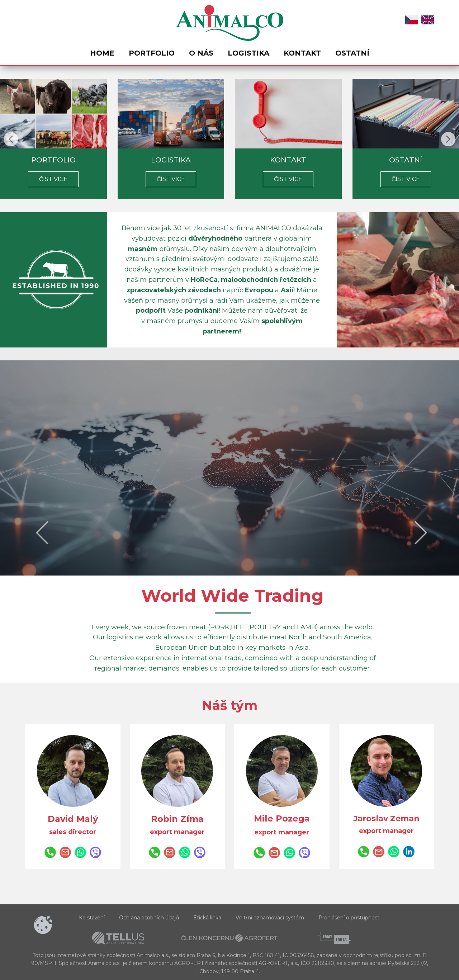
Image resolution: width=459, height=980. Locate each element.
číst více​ (171, 179)
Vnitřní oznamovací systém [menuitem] (270, 918)
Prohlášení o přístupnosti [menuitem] (349, 918)
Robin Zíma (177, 819)
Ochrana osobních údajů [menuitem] (149, 918)
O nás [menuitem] (201, 53)
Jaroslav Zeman (386, 818)
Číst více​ (53, 179)
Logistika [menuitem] (249, 53)
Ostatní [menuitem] (352, 53)
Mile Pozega (282, 818)
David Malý (73, 819)
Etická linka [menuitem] (207, 918)
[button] (11, 139)
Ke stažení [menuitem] (92, 918)
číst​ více (406, 179)
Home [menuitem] (102, 53)
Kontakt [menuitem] (302, 53)
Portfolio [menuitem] (152, 53)
